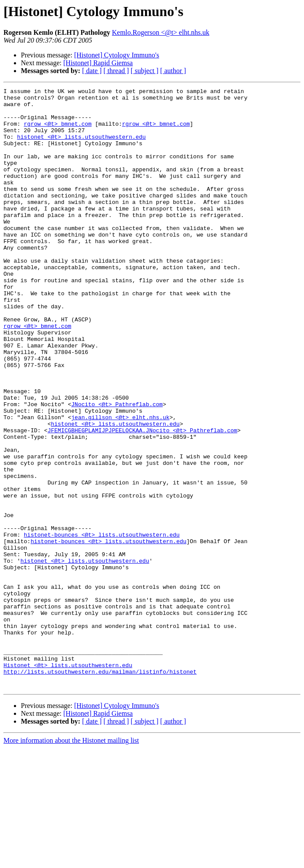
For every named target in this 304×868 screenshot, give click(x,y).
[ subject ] (145, 71)
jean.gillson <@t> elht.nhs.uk (120, 484)
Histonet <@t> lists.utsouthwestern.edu (68, 781)
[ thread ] (116, 71)
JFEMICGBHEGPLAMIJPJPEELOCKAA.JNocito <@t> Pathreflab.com (142, 499)
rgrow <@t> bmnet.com (58, 131)
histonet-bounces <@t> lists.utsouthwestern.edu (102, 624)
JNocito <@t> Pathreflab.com (117, 468)
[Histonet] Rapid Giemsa (98, 63)
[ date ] (92, 71)
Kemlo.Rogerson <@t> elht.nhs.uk (161, 32)
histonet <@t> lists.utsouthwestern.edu (81, 147)
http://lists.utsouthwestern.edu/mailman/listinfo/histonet (100, 789)
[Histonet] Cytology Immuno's (117, 55)
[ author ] (173, 71)
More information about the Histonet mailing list (71, 860)
